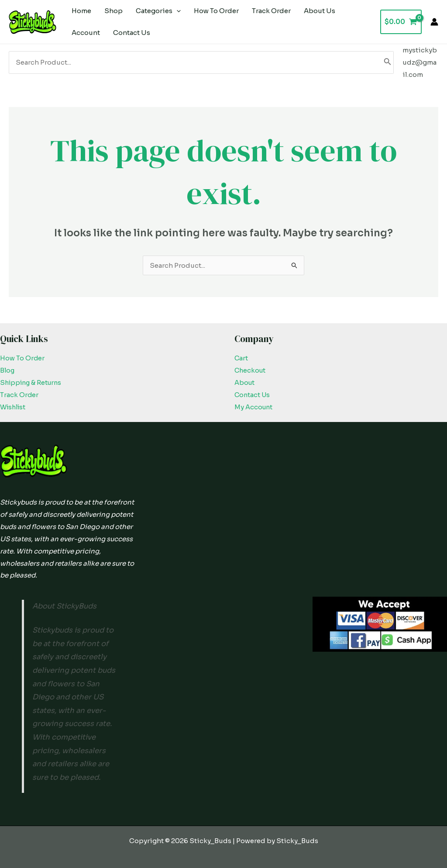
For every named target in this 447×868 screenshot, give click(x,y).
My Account (254, 407)
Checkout (251, 370)
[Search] (388, 62)
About (245, 382)
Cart (241, 358)
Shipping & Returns (33, 382)
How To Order (22, 358)
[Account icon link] (434, 22)
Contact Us (253, 395)
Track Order (19, 395)
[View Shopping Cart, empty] (401, 22)
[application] (177, 11)
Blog (8, 370)
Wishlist (14, 407)
